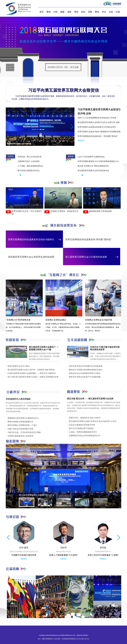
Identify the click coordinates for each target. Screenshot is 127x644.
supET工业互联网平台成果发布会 (91, 157)
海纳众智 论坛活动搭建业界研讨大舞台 (85, 373)
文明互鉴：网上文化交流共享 (30, 157)
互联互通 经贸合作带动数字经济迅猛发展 (86, 366)
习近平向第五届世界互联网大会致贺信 (63, 90)
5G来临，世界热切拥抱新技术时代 (83, 432)
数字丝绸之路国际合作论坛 (29, 171)
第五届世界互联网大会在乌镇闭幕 (19, 144)
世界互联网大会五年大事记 (19, 366)
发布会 (71, 156)
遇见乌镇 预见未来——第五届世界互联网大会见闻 (90, 399)
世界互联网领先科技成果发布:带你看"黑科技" (89, 239)
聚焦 (97, 12)
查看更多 (24, 559)
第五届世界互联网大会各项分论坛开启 (37, 495)
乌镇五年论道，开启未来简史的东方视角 (24, 432)
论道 (111, 12)
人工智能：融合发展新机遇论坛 (30, 166)
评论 (104, 12)
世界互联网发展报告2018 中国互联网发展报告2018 (98, 161)
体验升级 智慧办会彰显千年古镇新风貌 (85, 377)
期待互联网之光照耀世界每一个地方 (22, 425)
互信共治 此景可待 (108, 122)
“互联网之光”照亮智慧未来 (18, 320)
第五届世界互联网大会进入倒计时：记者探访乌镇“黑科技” (31, 370)
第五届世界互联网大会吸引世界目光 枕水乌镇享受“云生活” (93, 421)
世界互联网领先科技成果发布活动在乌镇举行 (31, 239)
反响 (88, 114)
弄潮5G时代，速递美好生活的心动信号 (85, 418)
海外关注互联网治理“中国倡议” (82, 428)
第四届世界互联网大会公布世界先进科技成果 (31, 257)
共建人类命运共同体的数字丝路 (20, 429)
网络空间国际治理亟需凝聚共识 (20, 422)
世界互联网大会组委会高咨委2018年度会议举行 (97, 127)
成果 (69, 12)
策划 (83, 12)
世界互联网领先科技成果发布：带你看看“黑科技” (98, 136)
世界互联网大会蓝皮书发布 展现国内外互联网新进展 (99, 132)
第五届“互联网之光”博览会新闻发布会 (93, 166)
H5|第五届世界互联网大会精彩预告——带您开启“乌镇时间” (32, 373)
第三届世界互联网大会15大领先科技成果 (86, 257)
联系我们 (86, 635)
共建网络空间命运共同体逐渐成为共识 (84, 436)
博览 (76, 12)
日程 (55, 12)
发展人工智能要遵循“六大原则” (63, 555)
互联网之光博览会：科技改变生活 (64, 211)
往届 (118, 12)
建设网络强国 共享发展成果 (100, 211)
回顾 (90, 12)
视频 (62, 12)
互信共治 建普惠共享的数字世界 (82, 425)
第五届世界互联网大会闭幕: (89, 122)
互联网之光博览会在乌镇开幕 (99, 320)
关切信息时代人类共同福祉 (18, 399)
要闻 (48, 12)
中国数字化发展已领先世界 (24, 555)
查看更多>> (82, 141)
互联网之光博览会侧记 (56, 320)
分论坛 (11, 156)
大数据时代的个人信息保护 (29, 161)
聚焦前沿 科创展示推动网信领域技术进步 (86, 370)
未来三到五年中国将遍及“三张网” (103, 555)
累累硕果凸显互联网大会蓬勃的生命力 (23, 418)
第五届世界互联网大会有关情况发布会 (93, 171)
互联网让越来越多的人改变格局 (20, 436)
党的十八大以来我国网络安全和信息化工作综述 (97, 118)
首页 (42, 12)
